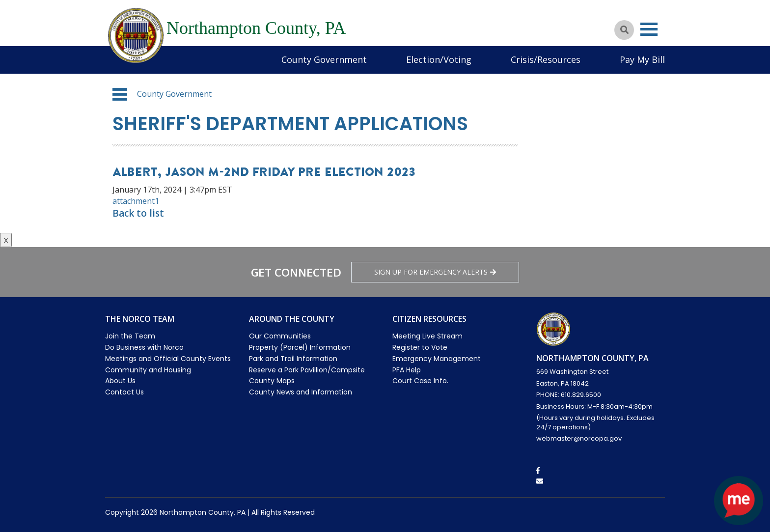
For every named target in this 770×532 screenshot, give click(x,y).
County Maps (272, 381)
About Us (120, 381)
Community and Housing (148, 370)
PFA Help (407, 370)
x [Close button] (6, 240)
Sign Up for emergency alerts (435, 272)
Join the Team (130, 336)
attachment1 (136, 201)
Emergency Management (437, 359)
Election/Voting (439, 59)
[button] (120, 94)
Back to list (138, 213)
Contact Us (124, 392)
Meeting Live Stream (427, 336)
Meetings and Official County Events (168, 359)
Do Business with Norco (144, 347)
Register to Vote (420, 347)
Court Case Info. (420, 381)
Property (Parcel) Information (300, 347)
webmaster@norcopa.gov (579, 438)
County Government (324, 59)
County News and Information (301, 392)
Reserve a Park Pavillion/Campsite (307, 370)
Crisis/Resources (546, 59)
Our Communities (280, 336)
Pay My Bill (642, 59)
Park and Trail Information (293, 359)
